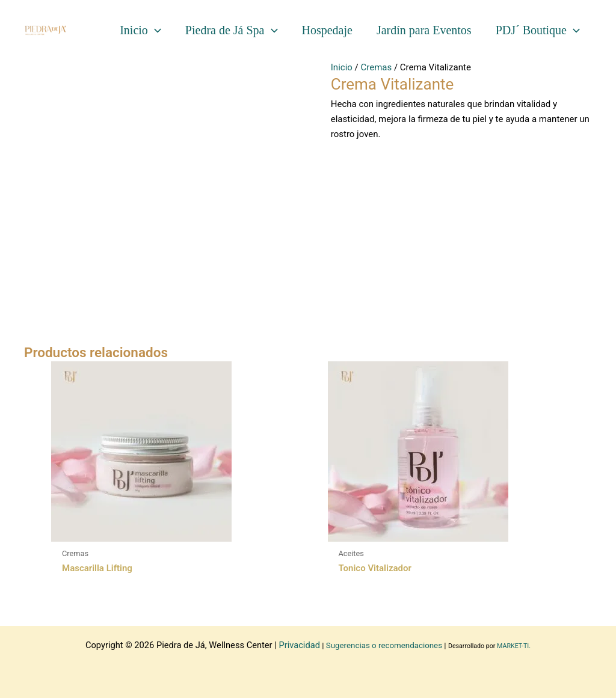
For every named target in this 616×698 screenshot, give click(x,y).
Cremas (376, 67)
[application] (155, 30)
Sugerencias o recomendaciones (384, 645)
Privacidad (299, 645)
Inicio (342, 67)
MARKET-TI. (514, 646)
